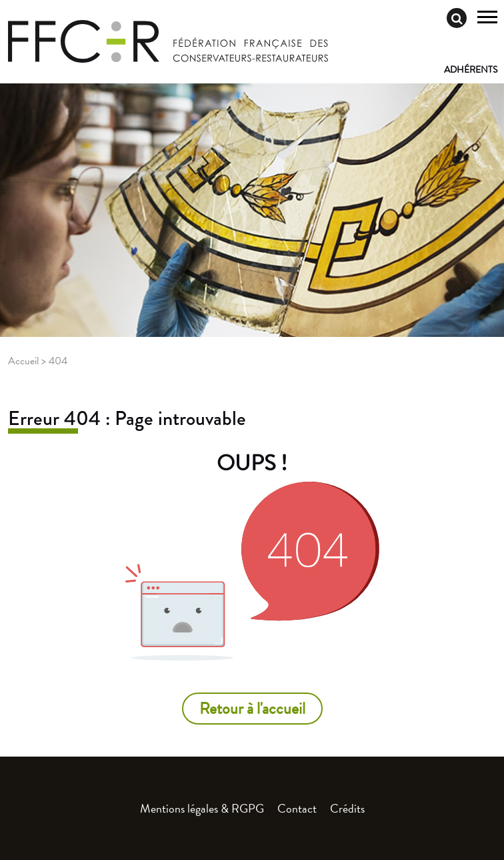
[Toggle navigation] (487, 19)
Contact (297, 808)
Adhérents (471, 70)
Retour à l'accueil (252, 709)
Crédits (347, 808)
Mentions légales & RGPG (202, 808)
